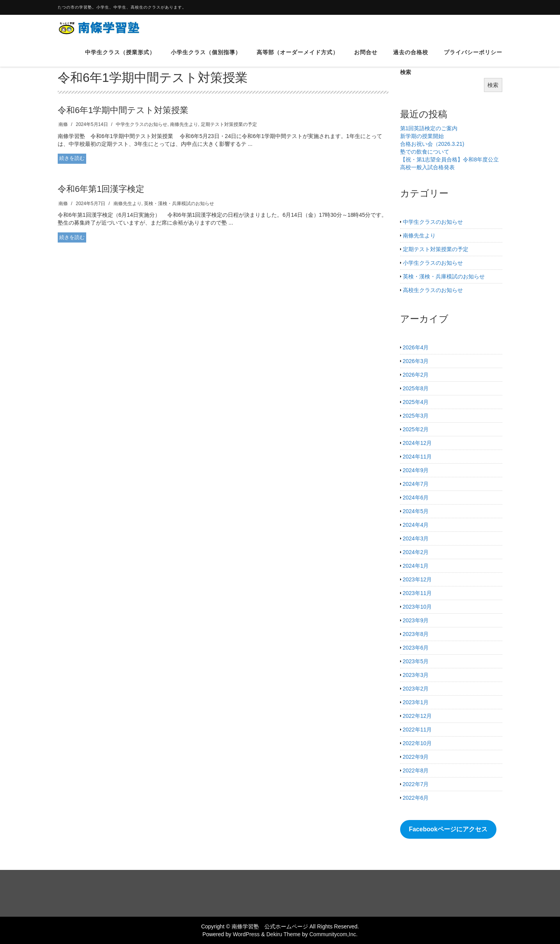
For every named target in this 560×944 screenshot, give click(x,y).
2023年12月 (417, 579)
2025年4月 (416, 402)
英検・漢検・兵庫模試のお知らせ (179, 204)
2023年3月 (416, 675)
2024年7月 (416, 484)
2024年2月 (416, 552)
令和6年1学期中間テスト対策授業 (123, 110)
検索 (493, 85)
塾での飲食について (425, 152)
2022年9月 (416, 757)
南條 (63, 124)
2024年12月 (417, 443)
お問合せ (366, 58)
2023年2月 (416, 689)
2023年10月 (417, 607)
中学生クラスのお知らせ (142, 124)
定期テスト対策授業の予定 (229, 124)
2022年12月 (417, 716)
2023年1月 (416, 702)
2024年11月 (417, 457)
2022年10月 (417, 743)
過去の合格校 (411, 58)
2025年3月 (416, 416)
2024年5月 (416, 511)
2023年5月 (416, 661)
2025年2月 (416, 429)
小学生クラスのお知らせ (433, 263)
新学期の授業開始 (422, 136)
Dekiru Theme (284, 934)
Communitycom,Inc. (333, 934)
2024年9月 (416, 470)
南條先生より (184, 124)
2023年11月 (417, 593)
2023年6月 (416, 648)
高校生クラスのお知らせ (433, 290)
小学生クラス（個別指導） (206, 58)
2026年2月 (416, 375)
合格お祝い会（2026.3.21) (432, 144)
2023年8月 (416, 634)
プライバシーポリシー (473, 58)
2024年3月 (416, 538)
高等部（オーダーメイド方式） (298, 58)
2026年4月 (416, 347)
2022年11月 (417, 730)
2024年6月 (416, 498)
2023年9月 (416, 620)
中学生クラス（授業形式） (120, 58)
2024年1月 (416, 566)
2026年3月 (416, 361)
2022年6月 (416, 798)
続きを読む (72, 158)
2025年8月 (416, 388)
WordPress (246, 934)
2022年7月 (416, 784)
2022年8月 (416, 770)
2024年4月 (416, 525)
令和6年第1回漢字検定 (101, 189)
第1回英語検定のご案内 (429, 128)
